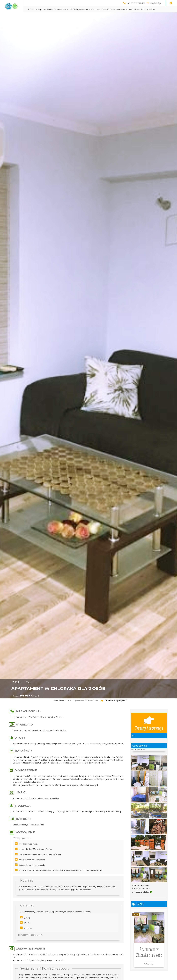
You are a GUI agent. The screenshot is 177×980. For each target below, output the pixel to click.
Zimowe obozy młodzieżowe (149, 9)
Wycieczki (133, 9)
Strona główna (59, 707)
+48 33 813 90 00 (135, 3)
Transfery (118, 9)
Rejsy (125, 9)
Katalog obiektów (56, 15)
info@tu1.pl (155, 3)
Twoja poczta (62, 9)
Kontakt (52, 9)
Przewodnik (89, 9)
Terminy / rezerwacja (149, 729)
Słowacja (80, 9)
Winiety (72, 9)
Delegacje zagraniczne (104, 9)
